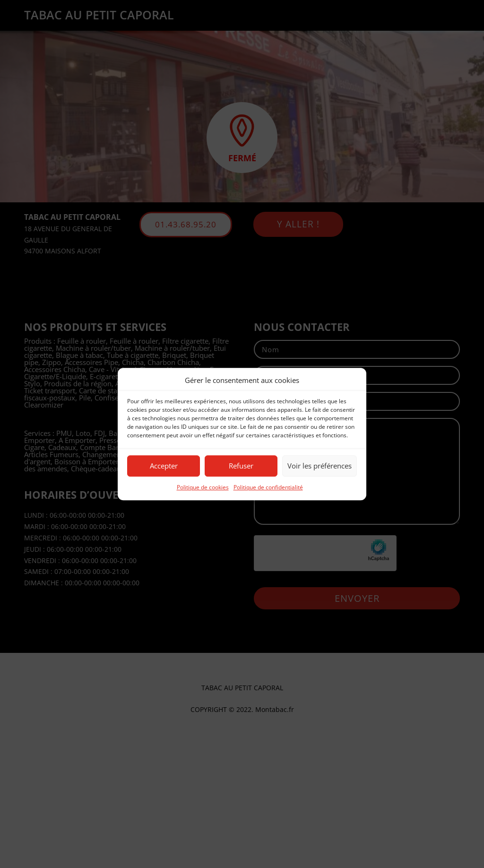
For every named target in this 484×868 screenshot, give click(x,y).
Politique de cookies (203, 487)
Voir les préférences (320, 466)
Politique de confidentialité (268, 487)
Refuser (241, 466)
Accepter (164, 466)
